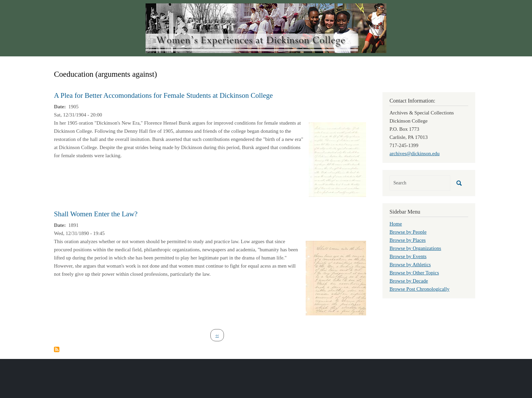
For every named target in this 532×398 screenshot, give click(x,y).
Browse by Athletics (410, 265)
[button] (337, 159)
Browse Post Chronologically (420, 289)
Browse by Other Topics (414, 273)
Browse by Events (408, 256)
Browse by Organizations (415, 248)
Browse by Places (408, 240)
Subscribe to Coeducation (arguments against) (57, 349)
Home (396, 224)
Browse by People (408, 232)
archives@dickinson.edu (415, 153)
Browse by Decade (409, 281)
